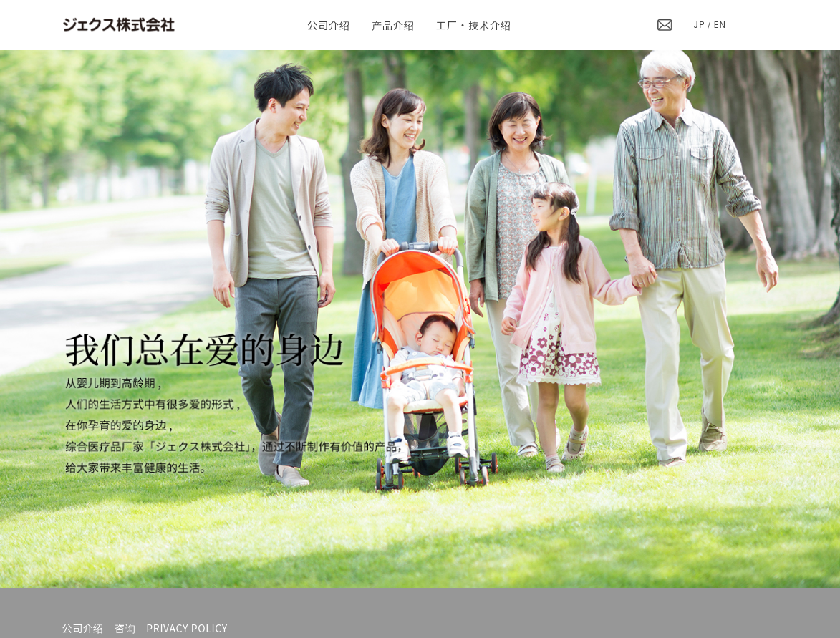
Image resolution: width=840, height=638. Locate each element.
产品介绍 (393, 25)
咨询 (125, 628)
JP (700, 24)
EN (720, 24)
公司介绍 (329, 25)
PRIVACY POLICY (187, 628)
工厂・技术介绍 (474, 25)
